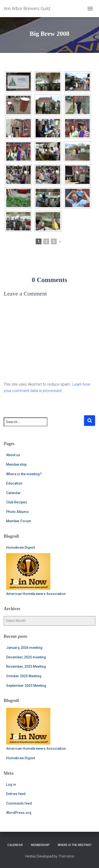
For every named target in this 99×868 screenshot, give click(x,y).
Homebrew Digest (21, 547)
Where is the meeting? (24, 474)
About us (13, 455)
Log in (11, 785)
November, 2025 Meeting (26, 666)
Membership (16, 464)
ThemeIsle (66, 856)
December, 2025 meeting (26, 657)
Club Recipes (17, 502)
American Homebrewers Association (36, 574)
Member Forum (19, 521)
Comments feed (19, 803)
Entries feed (16, 794)
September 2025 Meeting (26, 686)
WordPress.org (19, 813)
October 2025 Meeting (24, 676)
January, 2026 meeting (24, 648)
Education (14, 483)
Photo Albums (17, 512)
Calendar (14, 493)
